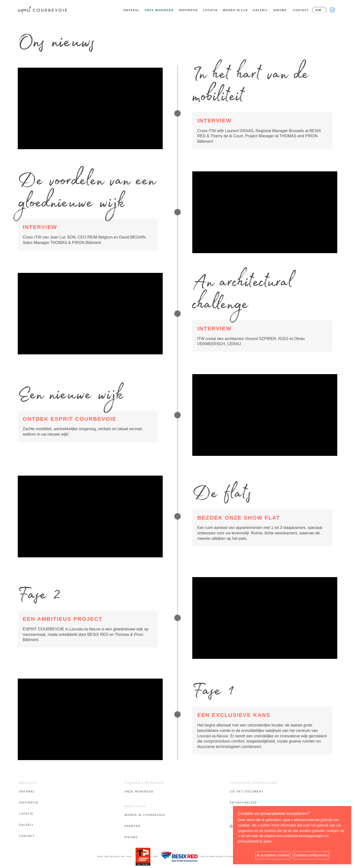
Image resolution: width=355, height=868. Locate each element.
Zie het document (247, 791)
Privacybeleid (243, 803)
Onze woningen (139, 791)
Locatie (210, 10)
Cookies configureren (311, 855)
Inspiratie (188, 10)
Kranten (133, 826)
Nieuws (280, 10)
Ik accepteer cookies (273, 855)
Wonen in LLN (235, 10)
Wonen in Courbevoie (145, 815)
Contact (301, 10)
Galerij (260, 10)
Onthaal (132, 10)
